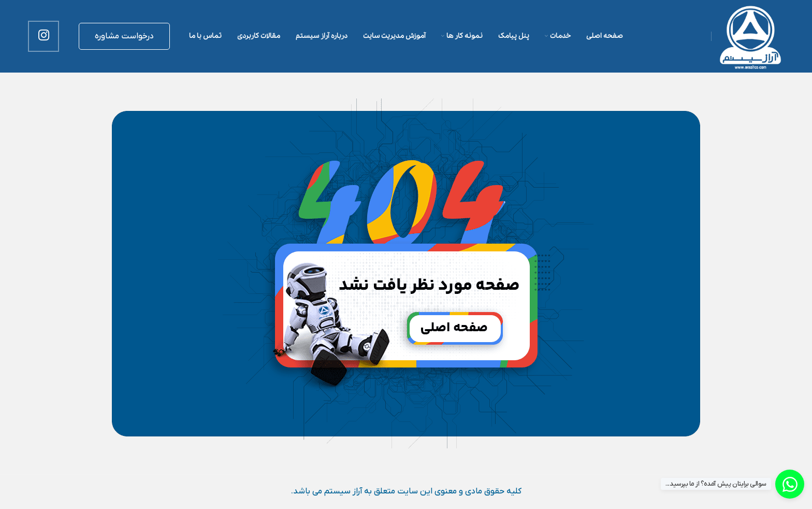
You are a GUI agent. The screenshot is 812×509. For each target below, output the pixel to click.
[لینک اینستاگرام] (44, 36)
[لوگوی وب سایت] (750, 36)
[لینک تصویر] (406, 273)
